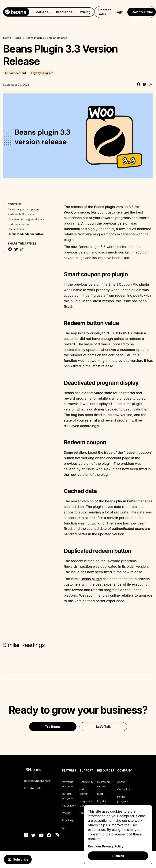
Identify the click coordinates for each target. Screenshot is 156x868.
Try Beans (53, 727)
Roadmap (68, 820)
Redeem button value (21, 214)
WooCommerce (76, 212)
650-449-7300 (34, 788)
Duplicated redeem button (26, 234)
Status (84, 813)
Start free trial (142, 12)
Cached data (16, 229)
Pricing (85, 12)
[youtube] (41, 836)
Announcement (15, 73)
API (64, 828)
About (121, 782)
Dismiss (118, 856)
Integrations (69, 805)
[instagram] (57, 836)
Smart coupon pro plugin (23, 209)
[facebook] (49, 836)
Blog (100, 794)
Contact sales (105, 12)
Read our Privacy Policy (106, 846)
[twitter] (33, 836)
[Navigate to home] (16, 12)
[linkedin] (26, 836)
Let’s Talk (103, 727)
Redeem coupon (18, 224)
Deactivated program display (26, 219)
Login (119, 12)
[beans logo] (42, 770)
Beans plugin (115, 501)
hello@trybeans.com (37, 781)
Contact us (124, 789)
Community (87, 782)
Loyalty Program (42, 73)
